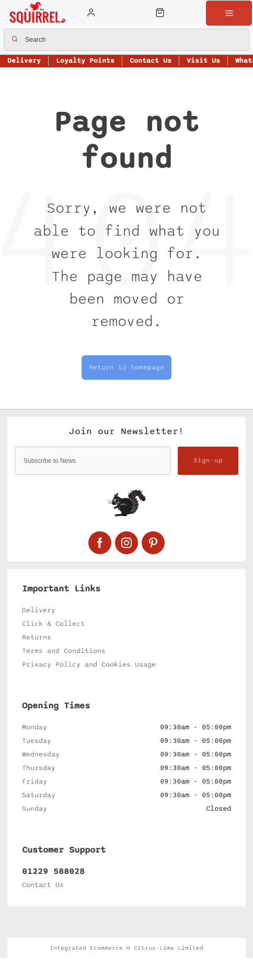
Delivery (39, 610)
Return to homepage (126, 367)
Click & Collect (53, 624)
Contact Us (43, 885)
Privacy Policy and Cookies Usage (89, 664)
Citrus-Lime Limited (169, 948)
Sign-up (208, 460)
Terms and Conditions (64, 651)
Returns (37, 637)
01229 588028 (53, 871)
